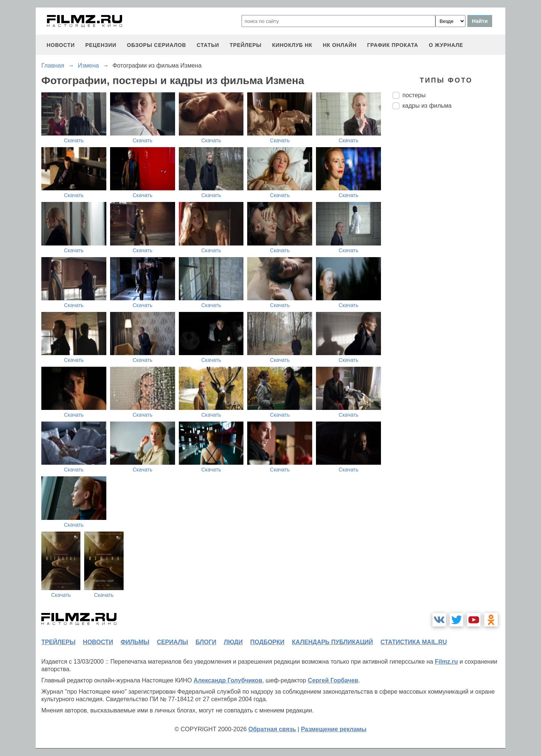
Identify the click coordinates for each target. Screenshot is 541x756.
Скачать (74, 140)
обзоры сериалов (157, 45)
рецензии (101, 45)
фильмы (135, 642)
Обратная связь (272, 729)
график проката (393, 45)
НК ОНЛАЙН (340, 45)
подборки (267, 642)
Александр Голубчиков (228, 680)
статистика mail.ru (414, 642)
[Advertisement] (449, 241)
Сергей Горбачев (333, 680)
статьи (208, 45)
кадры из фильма (427, 106)
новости (61, 45)
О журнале (446, 45)
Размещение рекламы (334, 729)
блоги (206, 642)
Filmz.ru (446, 662)
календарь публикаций (332, 642)
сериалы (172, 642)
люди (233, 642)
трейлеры (246, 45)
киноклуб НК (292, 45)
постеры (414, 95)
